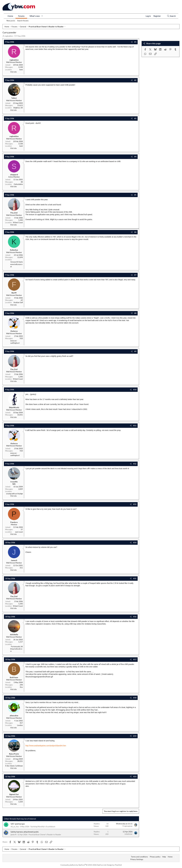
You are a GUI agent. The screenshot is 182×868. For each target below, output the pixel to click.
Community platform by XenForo (83, 865)
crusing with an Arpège (14, 494)
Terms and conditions (139, 857)
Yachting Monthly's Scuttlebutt (43, 827)
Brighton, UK (18, 108)
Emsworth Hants (17, 262)
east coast (19, 532)
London (20, 725)
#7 (135, 275)
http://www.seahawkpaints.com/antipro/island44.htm (46, 746)
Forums (21, 16)
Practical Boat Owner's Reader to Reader (45, 834)
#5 (135, 195)
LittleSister (129, 834)
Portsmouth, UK (17, 647)
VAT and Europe (18, 824)
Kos (21, 687)
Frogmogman (128, 826)
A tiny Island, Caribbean (14, 766)
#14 (135, 543)
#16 (135, 617)
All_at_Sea (15, 827)
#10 (135, 390)
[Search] (171, 16)
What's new (35, 16)
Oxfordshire (18, 184)
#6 (135, 232)
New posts (11, 21)
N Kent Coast (18, 222)
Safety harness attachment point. (25, 832)
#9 (135, 351)
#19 (135, 736)
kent (21, 70)
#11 (135, 426)
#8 (135, 313)
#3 (135, 118)
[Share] (132, 42)
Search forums (23, 21)
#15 (135, 578)
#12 (135, 464)
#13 (135, 504)
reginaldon (9, 36)
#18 (135, 698)
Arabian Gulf (18, 302)
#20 (135, 777)
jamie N (13, 834)
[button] (42, 16)
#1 (135, 42)
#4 (135, 157)
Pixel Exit (118, 865)
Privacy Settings (137, 859)
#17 (135, 659)
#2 (135, 80)
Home (10, 16)
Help (164, 857)
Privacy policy (155, 857)
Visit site (13, 72)
